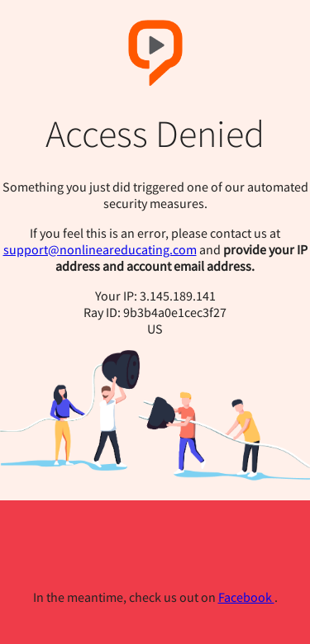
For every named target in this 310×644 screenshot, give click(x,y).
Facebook (246, 597)
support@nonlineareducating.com (100, 249)
